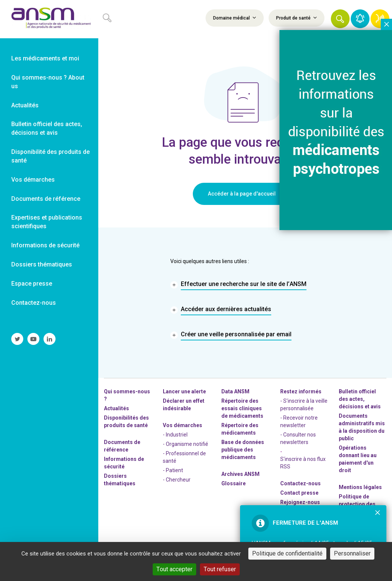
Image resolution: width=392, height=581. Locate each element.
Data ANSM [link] (235, 391)
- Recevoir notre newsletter (299, 421)
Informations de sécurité (124, 463)
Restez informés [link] (301, 391)
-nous (300, 502)
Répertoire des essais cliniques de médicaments (242, 408)
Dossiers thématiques (120, 480)
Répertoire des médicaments (240, 429)
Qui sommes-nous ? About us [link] (48, 82)
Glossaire (234, 483)
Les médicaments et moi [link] (45, 58)
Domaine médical (235, 18)
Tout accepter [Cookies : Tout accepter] (174, 569)
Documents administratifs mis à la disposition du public (362, 427)
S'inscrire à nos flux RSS (303, 463)
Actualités (116, 408)
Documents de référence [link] (46, 199)
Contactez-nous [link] (34, 303)
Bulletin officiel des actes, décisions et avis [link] (47, 128)
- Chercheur (177, 480)
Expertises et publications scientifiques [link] (47, 222)
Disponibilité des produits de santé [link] (50, 156)
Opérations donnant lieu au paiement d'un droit (358, 459)
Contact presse (299, 493)
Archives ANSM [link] (240, 474)
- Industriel (175, 435)
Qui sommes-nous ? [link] (127, 395)
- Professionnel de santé (184, 457)
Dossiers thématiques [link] (42, 264)
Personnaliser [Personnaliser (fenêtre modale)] (352, 553)
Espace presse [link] (32, 284)
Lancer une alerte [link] (184, 391)
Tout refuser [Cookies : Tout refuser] (220, 569)
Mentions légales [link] (360, 487)
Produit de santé (297, 18)
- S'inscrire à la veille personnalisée (304, 405)
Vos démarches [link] (33, 180)
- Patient (173, 470)
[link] (49, 19)
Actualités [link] (25, 105)
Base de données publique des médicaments (243, 450)
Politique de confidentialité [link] (287, 553)
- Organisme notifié (185, 444)
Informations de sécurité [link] (45, 245)
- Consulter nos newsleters (298, 438)
